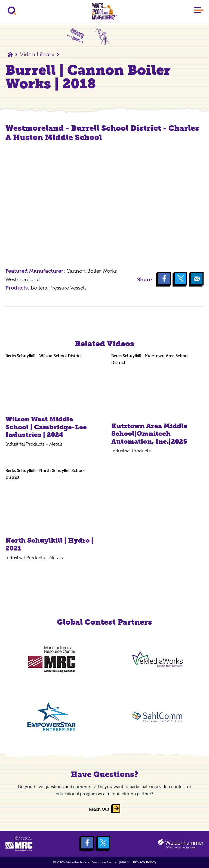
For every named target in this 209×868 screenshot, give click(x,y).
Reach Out (99, 809)
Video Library (37, 54)
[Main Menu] (199, 11)
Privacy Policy (145, 862)
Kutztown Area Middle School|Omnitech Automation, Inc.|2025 (149, 434)
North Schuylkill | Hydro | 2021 (49, 544)
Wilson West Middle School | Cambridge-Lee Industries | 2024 (46, 427)
